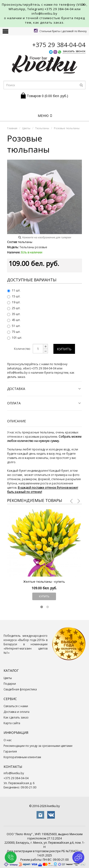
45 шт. (14, 320)
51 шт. (14, 326)
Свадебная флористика (20, 689)
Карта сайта (12, 723)
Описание (16, 421)
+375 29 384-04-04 (59, 9)
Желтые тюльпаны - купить (44, 582)
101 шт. (15, 338)
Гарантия (10, 751)
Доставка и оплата (16, 712)
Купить (64, 349)
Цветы (8, 678)
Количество (22, 349)
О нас (8, 740)
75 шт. (14, 332)
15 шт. (14, 296)
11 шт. (14, 290)
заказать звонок (74, 51)
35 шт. (14, 314)
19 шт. (14, 302)
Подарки (10, 684)
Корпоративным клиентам (22, 757)
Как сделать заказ (16, 717)
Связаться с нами (16, 706)
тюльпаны (25, 242)
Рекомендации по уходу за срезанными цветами (38, 746)
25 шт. (14, 308)
